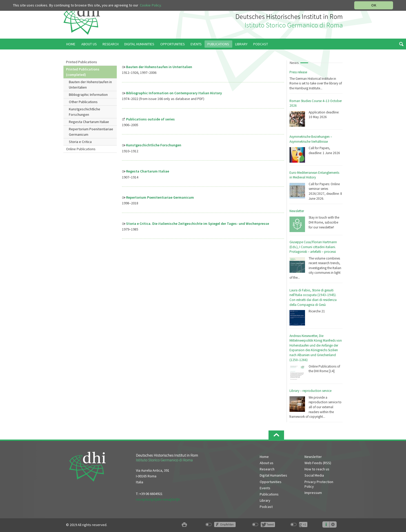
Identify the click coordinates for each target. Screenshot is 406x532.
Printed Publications (82, 62)
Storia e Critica (80, 142)
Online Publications (81, 149)
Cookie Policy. (151, 5)
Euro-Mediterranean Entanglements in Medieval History (314, 175)
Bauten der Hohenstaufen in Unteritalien (90, 85)
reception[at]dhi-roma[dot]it (158, 499)
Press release (298, 72)
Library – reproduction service (310, 391)
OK (374, 5)
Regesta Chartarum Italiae (89, 122)
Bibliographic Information (88, 95)
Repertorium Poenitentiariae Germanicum (91, 132)
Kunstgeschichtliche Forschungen (85, 112)
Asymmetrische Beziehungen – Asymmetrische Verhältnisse (311, 139)
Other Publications (83, 102)
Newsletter (297, 211)
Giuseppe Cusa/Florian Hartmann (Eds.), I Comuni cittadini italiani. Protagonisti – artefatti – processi (313, 247)
